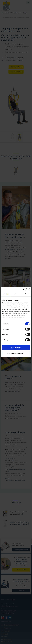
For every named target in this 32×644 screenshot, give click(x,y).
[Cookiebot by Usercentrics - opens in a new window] (23, 289)
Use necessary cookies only (16, 353)
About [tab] (26, 294)
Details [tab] (16, 294)
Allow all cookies (16, 348)
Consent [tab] (6, 294)
